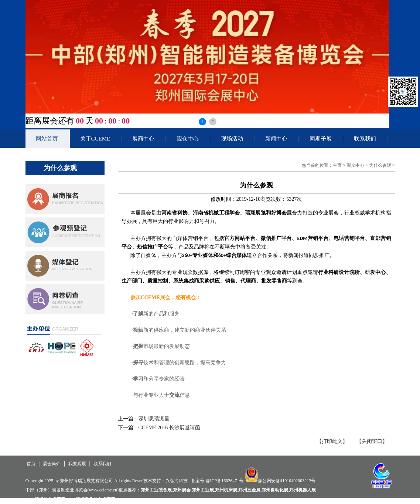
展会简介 (52, 464)
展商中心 (143, 139)
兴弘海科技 (177, 481)
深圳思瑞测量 (154, 419)
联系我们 (365, 139)
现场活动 (232, 139)
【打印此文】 (332, 441)
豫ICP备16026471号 (225, 481)
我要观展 (77, 464)
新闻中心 (276, 139)
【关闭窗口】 (372, 441)
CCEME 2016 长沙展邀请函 (169, 428)
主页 (337, 165)
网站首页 (47, 139)
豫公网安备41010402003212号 (287, 481)
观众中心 (188, 139)
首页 (31, 464)
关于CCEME (95, 139)
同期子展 (321, 139)
